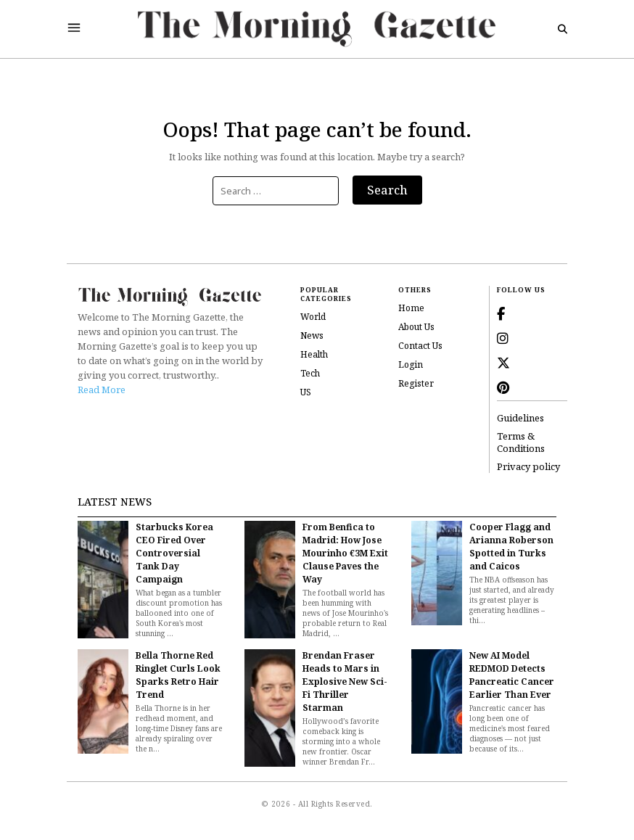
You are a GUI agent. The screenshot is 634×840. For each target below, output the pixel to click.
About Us (416, 327)
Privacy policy (528, 467)
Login (411, 365)
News (312, 335)
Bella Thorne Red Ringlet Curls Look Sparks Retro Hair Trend (178, 675)
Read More (102, 390)
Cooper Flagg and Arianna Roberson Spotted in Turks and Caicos (511, 547)
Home (411, 308)
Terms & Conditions (521, 442)
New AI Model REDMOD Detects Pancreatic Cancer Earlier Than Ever (512, 675)
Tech (310, 373)
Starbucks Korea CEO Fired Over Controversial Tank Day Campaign (174, 553)
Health (314, 354)
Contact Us (420, 346)
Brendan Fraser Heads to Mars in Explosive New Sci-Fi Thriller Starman (345, 682)
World (313, 317)
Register (416, 383)
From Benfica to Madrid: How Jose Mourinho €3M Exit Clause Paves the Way (345, 553)
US (306, 392)
